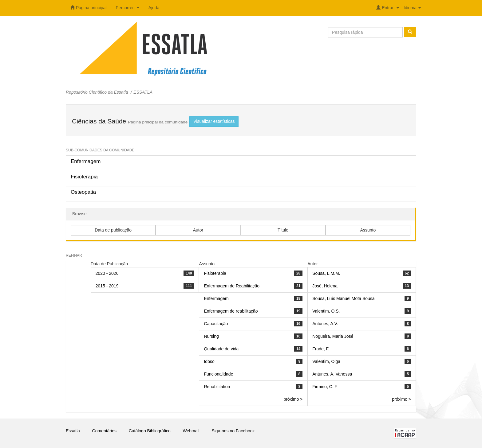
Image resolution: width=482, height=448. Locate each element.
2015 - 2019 (107, 286)
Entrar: (388, 8)
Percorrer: (128, 8)
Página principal (89, 8)
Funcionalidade (218, 374)
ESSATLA (143, 92)
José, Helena (325, 286)
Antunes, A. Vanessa (332, 374)
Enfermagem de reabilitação (231, 311)
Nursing (211, 336)
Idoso (209, 361)
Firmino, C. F (325, 387)
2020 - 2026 (107, 273)
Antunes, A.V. (325, 324)
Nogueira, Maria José (333, 336)
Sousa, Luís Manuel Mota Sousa (343, 298)
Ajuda (154, 8)
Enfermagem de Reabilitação (232, 286)
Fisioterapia (84, 177)
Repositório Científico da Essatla (97, 92)
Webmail (191, 431)
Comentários (104, 431)
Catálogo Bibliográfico (150, 431)
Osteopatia (83, 192)
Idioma (412, 8)
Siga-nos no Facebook (233, 431)
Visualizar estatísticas (214, 121)
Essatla (73, 431)
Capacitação (216, 324)
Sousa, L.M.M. (326, 273)
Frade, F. (321, 349)
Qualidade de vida (221, 349)
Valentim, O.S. (326, 311)
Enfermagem (86, 161)
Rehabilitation (217, 387)
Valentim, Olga (326, 361)
